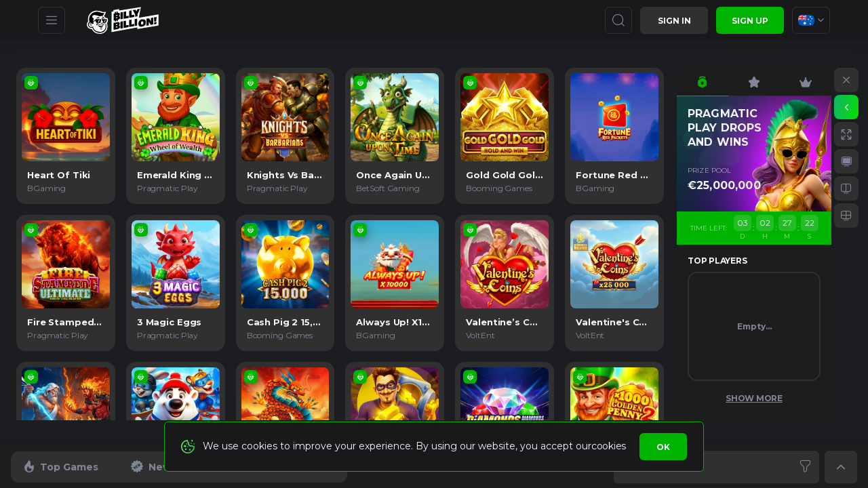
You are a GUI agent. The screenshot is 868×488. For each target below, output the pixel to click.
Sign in (674, 21)
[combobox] (811, 20)
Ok (663, 447)
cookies (609, 446)
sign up (750, 21)
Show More (754, 398)
